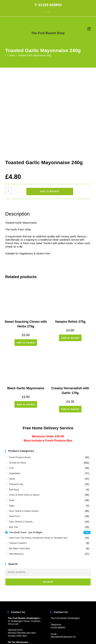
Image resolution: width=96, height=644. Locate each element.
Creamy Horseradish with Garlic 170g (70, 311)
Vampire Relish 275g (70, 243)
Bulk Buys (14, 410)
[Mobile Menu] (89, 29)
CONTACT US (56, 623)
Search (48, 503)
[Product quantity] (8, 112)
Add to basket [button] (26, 263)
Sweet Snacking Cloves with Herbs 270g (26, 245)
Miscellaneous (16, 475)
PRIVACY (70, 623)
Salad (12, 400)
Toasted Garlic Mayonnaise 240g (35, 55)
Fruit (11, 389)
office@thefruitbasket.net (63, 558)
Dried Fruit (14, 437)
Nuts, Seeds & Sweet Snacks (24, 432)
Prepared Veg (16, 405)
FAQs (44, 623)
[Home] (6, 55)
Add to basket (50, 112)
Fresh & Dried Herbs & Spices (24, 416)
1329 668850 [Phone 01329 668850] (58, 548)
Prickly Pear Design (55, 628)
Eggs (12, 426)
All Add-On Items (18, 383)
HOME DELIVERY (30, 623)
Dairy (12, 421)
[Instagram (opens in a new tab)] (49, 12)
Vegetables (15, 394)
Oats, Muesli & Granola (21, 442)
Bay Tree (14, 448)
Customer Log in (16, 599)
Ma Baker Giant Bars (20, 469)
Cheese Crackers (18, 464)
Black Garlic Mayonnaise (26, 309)
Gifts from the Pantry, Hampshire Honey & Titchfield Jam (38, 459)
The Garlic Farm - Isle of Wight (26, 453)
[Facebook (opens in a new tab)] (47, 12)
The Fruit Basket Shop (48, 33)
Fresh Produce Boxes (20, 378)
